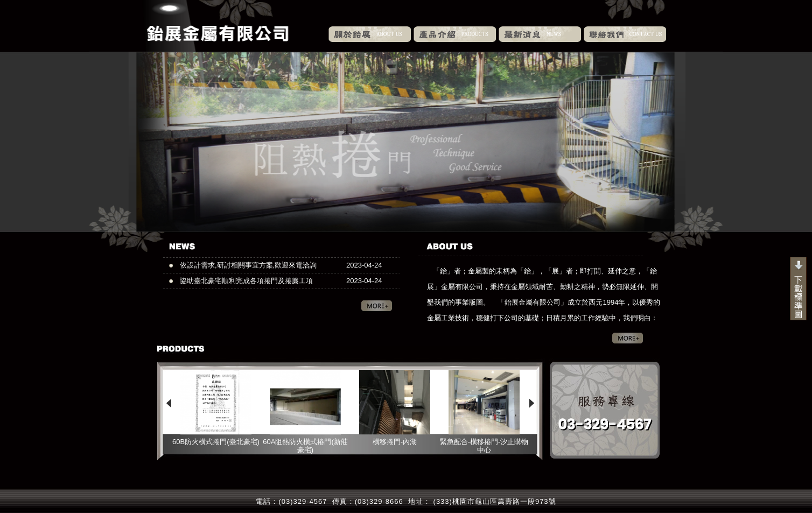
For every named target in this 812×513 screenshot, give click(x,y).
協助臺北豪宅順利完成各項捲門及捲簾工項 (246, 281)
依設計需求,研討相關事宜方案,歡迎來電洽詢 (248, 265)
